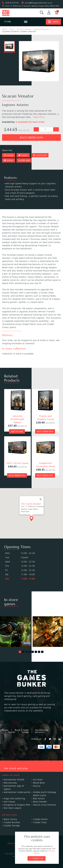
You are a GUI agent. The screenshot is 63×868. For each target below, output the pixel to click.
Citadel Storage (12, 825)
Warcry (37, 786)
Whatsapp (40, 155)
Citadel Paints (40, 819)
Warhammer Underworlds (17, 792)
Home (4, 29)
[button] (20, 652)
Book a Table (22, 730)
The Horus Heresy (24, 29)
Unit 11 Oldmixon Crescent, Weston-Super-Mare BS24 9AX (32, 6)
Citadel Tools (40, 822)
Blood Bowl (39, 783)
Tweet (23, 155)
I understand (37, 858)
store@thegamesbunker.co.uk (39, 3)
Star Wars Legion (13, 808)
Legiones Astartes (41, 29)
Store (12, 29)
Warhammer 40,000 (14, 780)
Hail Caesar (10, 802)
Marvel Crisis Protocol (45, 805)
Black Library (10, 819)
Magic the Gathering (14, 798)
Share (9, 155)
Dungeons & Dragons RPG (17, 805)
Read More (39, 117)
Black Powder (40, 802)
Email (9, 160)
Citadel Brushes (12, 822)
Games (25, 732)
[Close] (41, 498)
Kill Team (38, 780)
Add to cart (17, 431)
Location (40, 732)
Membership (42, 730)
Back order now (31, 138)
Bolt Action (39, 798)
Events (12, 732)
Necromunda (10, 783)
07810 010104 (12, 3)
